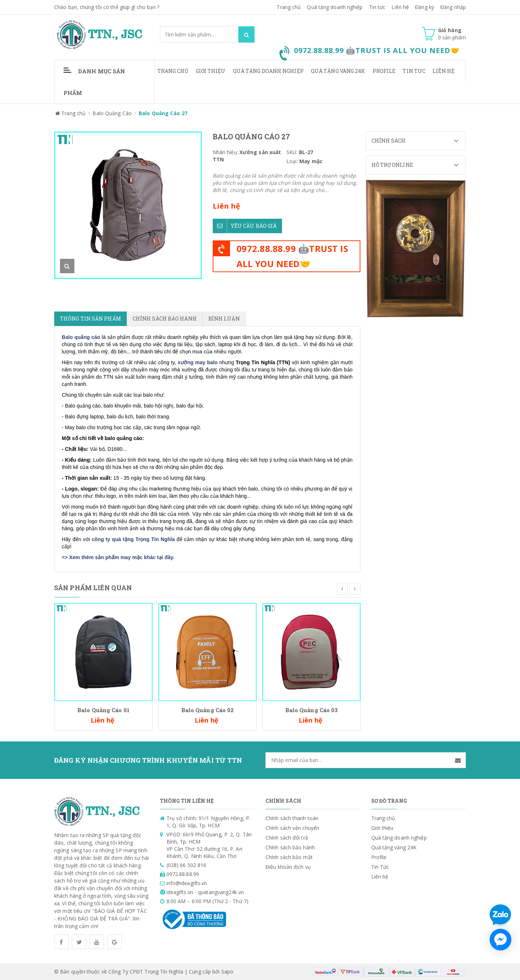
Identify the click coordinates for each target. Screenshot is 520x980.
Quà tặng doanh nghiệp (335, 7)
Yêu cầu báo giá (245, 226)
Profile (384, 71)
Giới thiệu (211, 71)
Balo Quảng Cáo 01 (103, 710)
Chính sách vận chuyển (292, 828)
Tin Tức (414, 71)
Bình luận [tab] (224, 319)
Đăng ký (424, 7)
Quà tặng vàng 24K (338, 71)
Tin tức (377, 7)
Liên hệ (400, 7)
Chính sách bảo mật (289, 857)
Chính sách (419, 141)
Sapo (227, 972)
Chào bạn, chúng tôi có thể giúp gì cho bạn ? (107, 7)
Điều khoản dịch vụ (288, 867)
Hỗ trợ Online (419, 165)
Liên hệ (444, 71)
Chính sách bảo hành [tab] (165, 319)
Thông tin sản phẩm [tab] (90, 319)
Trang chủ (173, 71)
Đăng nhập (453, 7)
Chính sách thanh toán (292, 818)
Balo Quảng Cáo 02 (208, 710)
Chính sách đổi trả (287, 838)
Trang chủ (289, 7)
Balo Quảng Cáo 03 (312, 710)
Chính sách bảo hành (290, 847)
